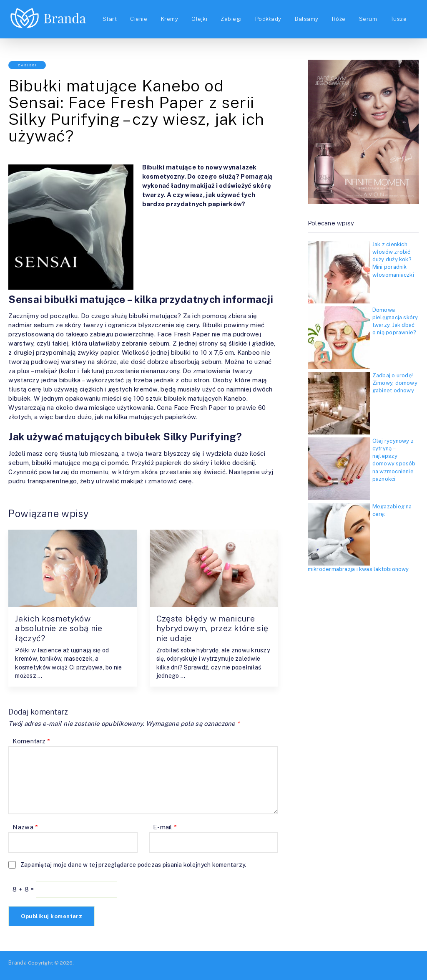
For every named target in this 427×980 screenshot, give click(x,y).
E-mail (165, 827)
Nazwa (25, 827)
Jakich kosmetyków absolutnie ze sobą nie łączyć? (60, 629)
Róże (342, 14)
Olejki (200, 14)
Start (108, 14)
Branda (17, 963)
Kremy (169, 14)
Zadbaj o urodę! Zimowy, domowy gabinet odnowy (395, 383)
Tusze (108, 24)
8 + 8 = (24, 890)
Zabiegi (232, 14)
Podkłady (270, 14)
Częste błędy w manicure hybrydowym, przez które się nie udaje (208, 629)
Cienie (138, 14)
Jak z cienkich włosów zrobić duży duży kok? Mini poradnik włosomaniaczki (393, 260)
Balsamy (309, 14)
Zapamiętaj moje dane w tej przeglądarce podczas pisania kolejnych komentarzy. (133, 865)
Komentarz (31, 741)
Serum (372, 14)
